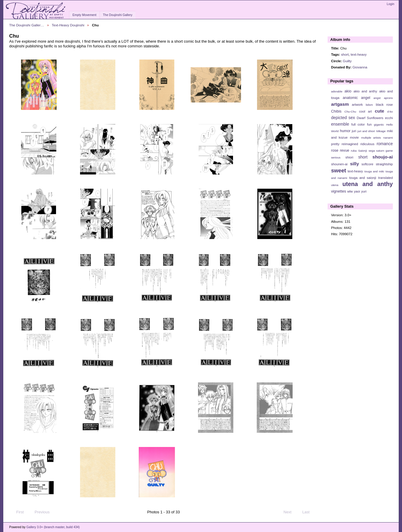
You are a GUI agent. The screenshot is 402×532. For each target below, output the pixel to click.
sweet (339, 170)
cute (379, 111)
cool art (365, 111)
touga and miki (374, 171)
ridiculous (367, 144)
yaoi (357, 191)
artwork (357, 105)
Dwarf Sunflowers (370, 118)
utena (335, 185)
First (17, 512)
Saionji (362, 151)
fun (369, 124)
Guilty (347, 61)
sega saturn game (381, 151)
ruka (354, 151)
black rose (384, 105)
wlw (350, 191)
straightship (384, 164)
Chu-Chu (350, 112)
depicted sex (343, 118)
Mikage (381, 131)
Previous (39, 512)
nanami (388, 138)
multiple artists (371, 138)
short (345, 54)
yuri (364, 191)
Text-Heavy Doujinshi (68, 25)
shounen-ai (339, 164)
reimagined (350, 144)
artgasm (340, 104)
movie (354, 137)
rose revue (340, 150)
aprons (388, 98)
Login (391, 4)
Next (290, 512)
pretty (335, 144)
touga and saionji (363, 178)
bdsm (369, 105)
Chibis (336, 111)
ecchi (389, 118)
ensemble (340, 124)
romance (385, 144)
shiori (349, 157)
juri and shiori (366, 131)
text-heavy (359, 54)
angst (377, 98)
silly (355, 164)
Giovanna (360, 67)
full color (358, 124)
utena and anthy (368, 184)
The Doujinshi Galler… (27, 25)
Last (309, 512)
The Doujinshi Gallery (118, 15)
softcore (367, 164)
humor (345, 131)
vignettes (339, 191)
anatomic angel (356, 98)
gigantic (379, 125)
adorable (337, 91)
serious (336, 157)
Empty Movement (84, 15)
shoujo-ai (383, 157)
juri (354, 131)
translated (386, 178)
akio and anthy (365, 91)
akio (348, 91)
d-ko (390, 112)
